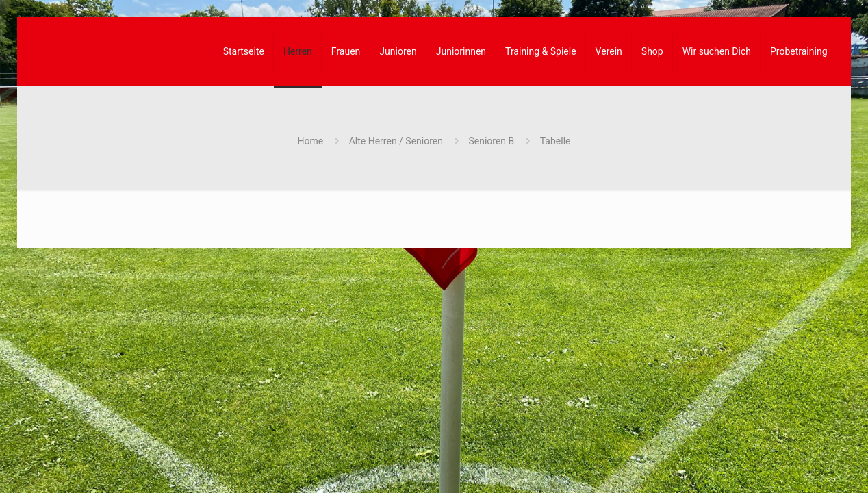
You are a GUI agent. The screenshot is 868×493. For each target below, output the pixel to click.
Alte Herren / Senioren (396, 141)
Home (311, 141)
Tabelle (556, 141)
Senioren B (491, 141)
